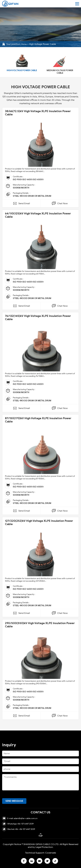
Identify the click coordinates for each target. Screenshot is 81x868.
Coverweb (51, 853)
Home (24, 44)
